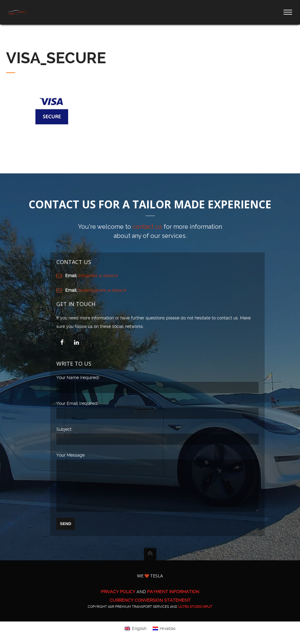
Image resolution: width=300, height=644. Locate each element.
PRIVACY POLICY (118, 600)
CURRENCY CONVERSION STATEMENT (150, 609)
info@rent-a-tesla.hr (98, 276)
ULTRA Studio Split (195, 616)
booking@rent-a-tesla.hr (103, 290)
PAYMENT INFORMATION (173, 600)
